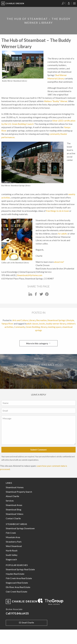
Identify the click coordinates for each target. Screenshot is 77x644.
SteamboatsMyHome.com (30, 275)
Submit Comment (38, 450)
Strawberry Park (14, 542)
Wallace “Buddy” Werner (56, 101)
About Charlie (12, 496)
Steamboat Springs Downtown (20, 528)
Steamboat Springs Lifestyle (61, 320)
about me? (59, 262)
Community (20, 327)
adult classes (32, 324)
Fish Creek (11, 533)
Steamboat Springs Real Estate (20, 569)
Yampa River (7, 324)
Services (10, 501)
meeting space (55, 327)
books (42, 324)
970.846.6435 (20, 613)
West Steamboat (14, 546)
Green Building (33, 327)
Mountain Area (13, 537)
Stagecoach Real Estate (17, 583)
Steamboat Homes (15, 487)
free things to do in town (57, 211)
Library (32, 320)
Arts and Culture (20, 320)
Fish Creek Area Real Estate (19, 578)
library (44, 327)
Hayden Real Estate (15, 574)
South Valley (12, 555)
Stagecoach (11, 559)
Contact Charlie (13, 518)
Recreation (41, 320)
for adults (63, 234)
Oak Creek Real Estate (16, 592)
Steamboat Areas (14, 505)
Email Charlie (28, 623)
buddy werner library (56, 324)
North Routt (12, 550)
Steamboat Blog (14, 509)
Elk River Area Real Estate (18, 587)
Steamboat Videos (15, 514)
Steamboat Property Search (19, 492)
